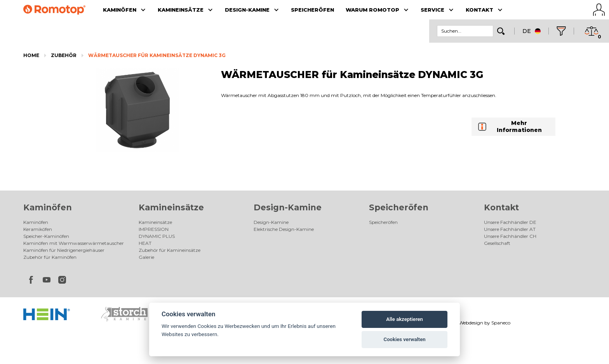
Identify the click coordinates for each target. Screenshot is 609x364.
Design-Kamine (288, 207)
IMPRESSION (154, 229)
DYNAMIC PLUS (157, 236)
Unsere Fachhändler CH (510, 236)
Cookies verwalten (405, 339)
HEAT (145, 243)
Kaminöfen (48, 207)
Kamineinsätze (171, 207)
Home (31, 55)
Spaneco (501, 323)
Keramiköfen (38, 229)
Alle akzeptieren (405, 319)
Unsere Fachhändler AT (510, 229)
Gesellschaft (497, 243)
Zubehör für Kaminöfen (50, 257)
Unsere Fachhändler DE (510, 222)
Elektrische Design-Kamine (284, 229)
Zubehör (64, 55)
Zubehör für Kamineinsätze (170, 250)
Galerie (146, 257)
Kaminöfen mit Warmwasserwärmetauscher (74, 243)
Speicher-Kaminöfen (46, 236)
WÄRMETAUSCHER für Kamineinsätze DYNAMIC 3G (157, 55)
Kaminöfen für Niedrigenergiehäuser (64, 250)
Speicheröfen (399, 207)
